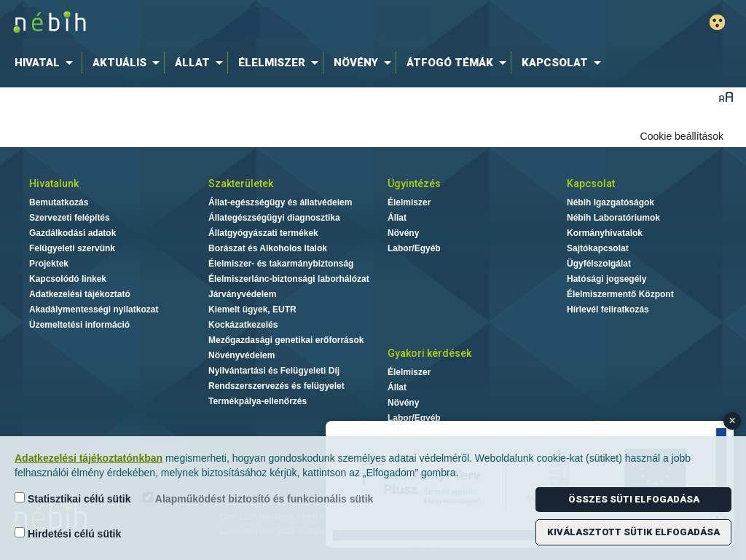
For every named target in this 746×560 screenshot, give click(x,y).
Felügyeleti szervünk (72, 248)
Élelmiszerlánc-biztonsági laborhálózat (289, 279)
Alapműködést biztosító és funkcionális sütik (258, 498)
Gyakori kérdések (429, 353)
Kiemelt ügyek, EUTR (252, 309)
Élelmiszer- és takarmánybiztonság (281, 264)
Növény (403, 233)
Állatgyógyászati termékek (263, 233)
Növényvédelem (242, 355)
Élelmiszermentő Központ (620, 294)
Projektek (49, 264)
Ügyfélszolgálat (599, 264)
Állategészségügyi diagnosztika (274, 218)
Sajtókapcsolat (598, 248)
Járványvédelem (242, 294)
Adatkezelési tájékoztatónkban (89, 458)
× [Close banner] (733, 421)
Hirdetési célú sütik (68, 533)
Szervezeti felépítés (70, 218)
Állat (397, 218)
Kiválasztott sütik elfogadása (633, 532)
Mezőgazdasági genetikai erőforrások (286, 340)
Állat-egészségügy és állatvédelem (280, 202)
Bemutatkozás (59, 202)
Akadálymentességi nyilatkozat (94, 309)
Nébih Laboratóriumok (613, 218)
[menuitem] (47, 63)
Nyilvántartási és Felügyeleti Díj (274, 371)
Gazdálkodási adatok (72, 233)
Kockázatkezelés (243, 325)
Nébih (221, 23)
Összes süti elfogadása (634, 499)
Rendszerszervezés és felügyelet (276, 386)
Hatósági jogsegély (606, 279)
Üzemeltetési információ (79, 325)
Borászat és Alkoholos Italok (268, 248)
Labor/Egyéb (414, 248)
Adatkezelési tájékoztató (80, 294)
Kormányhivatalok (605, 233)
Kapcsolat (591, 184)
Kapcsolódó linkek (68, 279)
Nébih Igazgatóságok (610, 202)
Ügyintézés (414, 184)
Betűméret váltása (726, 96)
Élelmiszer (409, 202)
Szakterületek (241, 184)
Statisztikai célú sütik (73, 498)
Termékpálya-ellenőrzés (258, 401)
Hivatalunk (54, 184)
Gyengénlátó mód (717, 22)
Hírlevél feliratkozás (608, 309)
